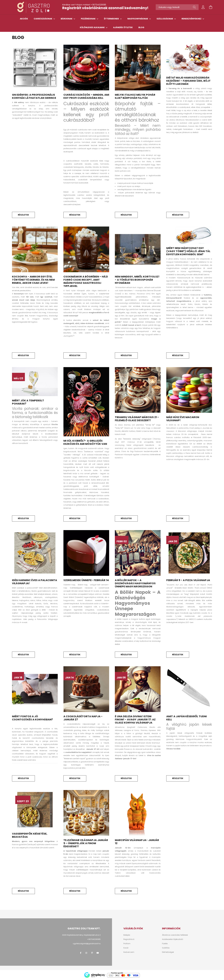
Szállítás (166, 948)
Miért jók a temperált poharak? (28, 402)
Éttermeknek (112, 19)
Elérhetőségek (168, 952)
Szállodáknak (165, 19)
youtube (98, 953)
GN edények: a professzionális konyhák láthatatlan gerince (34, 96)
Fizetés (165, 944)
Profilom (127, 944)
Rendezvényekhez (192, 19)
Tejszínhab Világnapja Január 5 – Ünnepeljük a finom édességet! (86, 843)
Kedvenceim (129, 952)
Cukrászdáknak (43, 19)
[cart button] (211, 7)
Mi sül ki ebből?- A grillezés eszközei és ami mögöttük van (85, 442)
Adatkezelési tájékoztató (172, 939)
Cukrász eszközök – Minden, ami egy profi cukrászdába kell (86, 96)
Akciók (24, 19)
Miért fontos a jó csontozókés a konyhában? (32, 718)
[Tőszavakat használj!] (177, 7)
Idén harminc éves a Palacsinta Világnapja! (34, 582)
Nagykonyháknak (138, 19)
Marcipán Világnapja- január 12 (137, 842)
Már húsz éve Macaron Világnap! (183, 419)
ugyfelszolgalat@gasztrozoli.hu (87, 944)
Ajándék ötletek (123, 27)
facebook (81, 953)
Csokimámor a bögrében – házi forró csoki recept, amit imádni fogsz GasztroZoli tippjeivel (86, 281)
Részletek (23, 215)
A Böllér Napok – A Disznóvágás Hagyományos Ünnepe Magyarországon (135, 583)
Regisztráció (129, 939)
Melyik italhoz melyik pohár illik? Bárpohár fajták (135, 96)
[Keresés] (194, 7)
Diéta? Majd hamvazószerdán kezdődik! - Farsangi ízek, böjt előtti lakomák (188, 81)
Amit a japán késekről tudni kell (186, 718)
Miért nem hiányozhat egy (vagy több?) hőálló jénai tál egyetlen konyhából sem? (188, 251)
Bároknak (67, 19)
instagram (86, 953)
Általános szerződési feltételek (175, 935)
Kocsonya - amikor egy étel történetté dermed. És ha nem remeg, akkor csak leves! (33, 280)
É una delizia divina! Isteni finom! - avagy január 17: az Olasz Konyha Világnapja (135, 719)
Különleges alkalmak (92, 27)
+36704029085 (99, 5)
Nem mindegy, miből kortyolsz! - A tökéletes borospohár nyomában (137, 280)
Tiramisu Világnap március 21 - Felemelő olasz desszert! (137, 419)
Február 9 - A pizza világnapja (188, 580)
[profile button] (203, 7)
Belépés (127, 935)
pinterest (92, 953)
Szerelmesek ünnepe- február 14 (86, 580)
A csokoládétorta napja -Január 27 (83, 718)
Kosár (126, 948)
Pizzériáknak (88, 19)
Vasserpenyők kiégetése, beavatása (30, 835)
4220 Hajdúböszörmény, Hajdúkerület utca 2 (81, 935)
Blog (141, 27)
